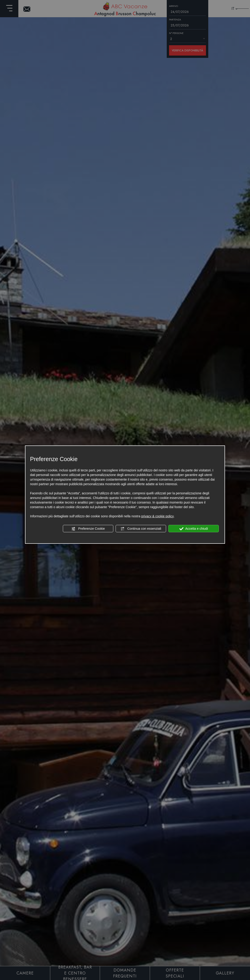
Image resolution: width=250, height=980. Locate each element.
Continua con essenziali (141, 529)
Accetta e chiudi (194, 529)
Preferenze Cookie (88, 529)
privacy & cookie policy (158, 516)
